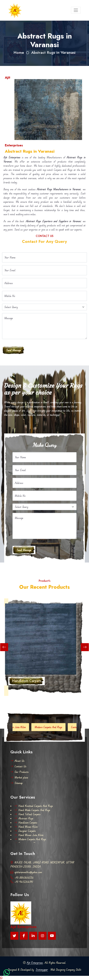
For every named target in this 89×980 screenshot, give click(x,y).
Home (19, 52)
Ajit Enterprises (35, 963)
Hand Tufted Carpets (27, 814)
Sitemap (16, 783)
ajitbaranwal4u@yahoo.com (26, 872)
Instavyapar (42, 970)
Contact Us (18, 766)
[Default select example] (44, 307)
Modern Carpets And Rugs (52, 727)
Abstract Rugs (24, 818)
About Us (17, 761)
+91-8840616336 (22, 878)
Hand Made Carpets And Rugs (32, 810)
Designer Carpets (25, 831)
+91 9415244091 (22, 882)
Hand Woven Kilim (26, 827)
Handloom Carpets (26, 823)
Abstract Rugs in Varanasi (53, 52)
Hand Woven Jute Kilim (17, 727)
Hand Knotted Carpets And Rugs (34, 806)
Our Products (20, 772)
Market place (19, 777)
